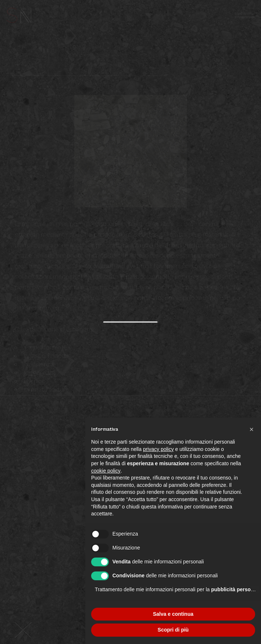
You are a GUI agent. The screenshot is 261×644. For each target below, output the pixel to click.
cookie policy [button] (106, 471)
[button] (251, 429)
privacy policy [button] (159, 449)
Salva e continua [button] (173, 614)
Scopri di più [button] (173, 630)
